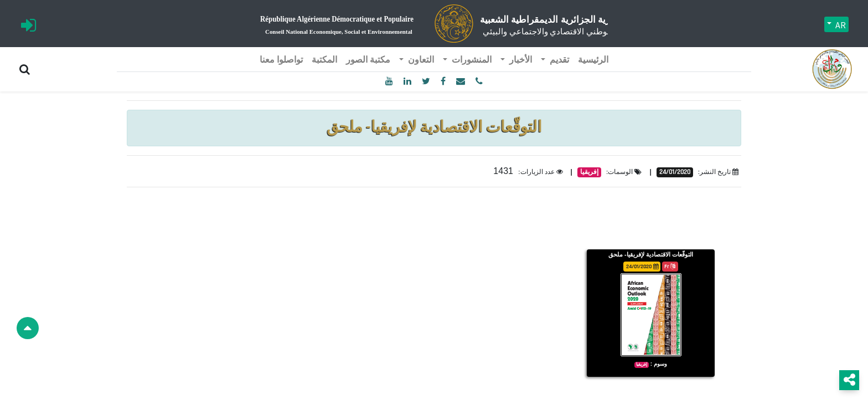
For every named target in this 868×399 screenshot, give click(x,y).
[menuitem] (593, 41)
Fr (670, 247)
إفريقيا (589, 153)
